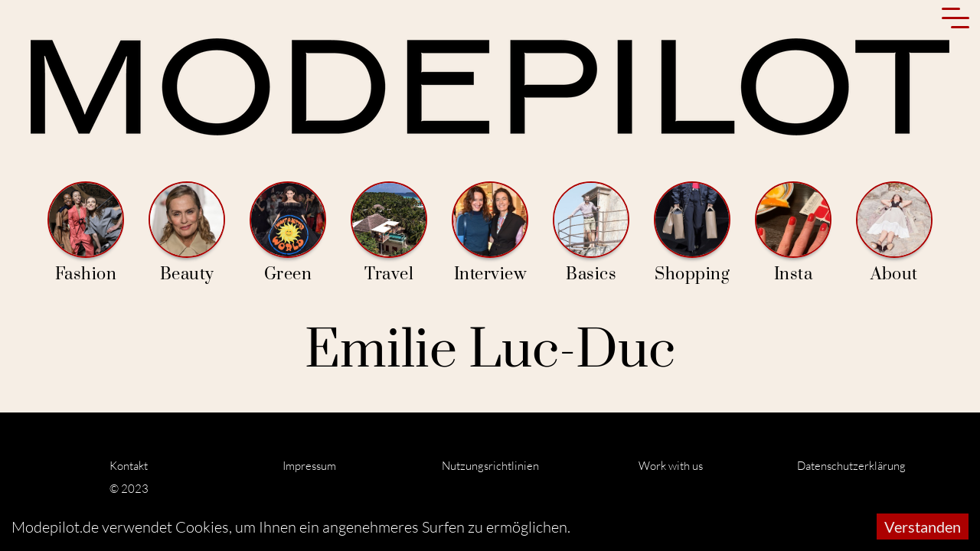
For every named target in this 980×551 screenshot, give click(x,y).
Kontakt (129, 466)
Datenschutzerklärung (851, 466)
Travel (389, 233)
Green (288, 233)
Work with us (671, 466)
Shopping (692, 233)
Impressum (309, 466)
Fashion (86, 233)
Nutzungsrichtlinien (490, 466)
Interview (490, 233)
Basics (591, 233)
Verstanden (923, 527)
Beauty (187, 233)
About (894, 233)
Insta (793, 233)
